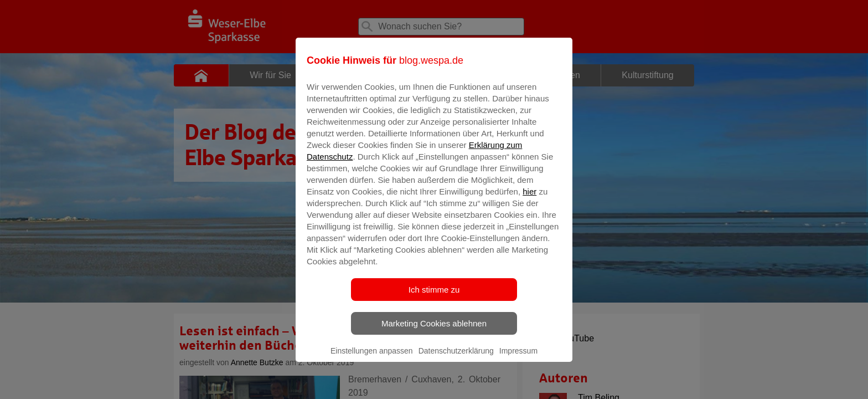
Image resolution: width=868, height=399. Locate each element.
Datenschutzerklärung (456, 359)
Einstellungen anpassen (372, 359)
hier (529, 199)
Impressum (518, 359)
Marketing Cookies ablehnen (434, 331)
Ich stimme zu (434, 297)
